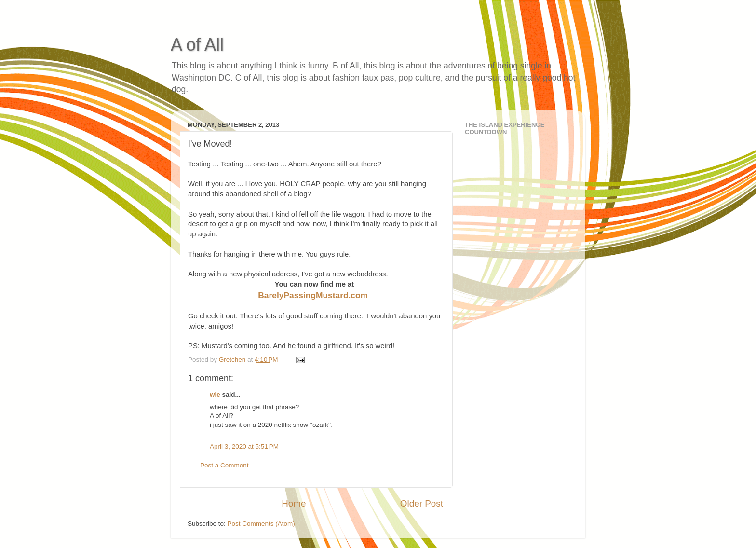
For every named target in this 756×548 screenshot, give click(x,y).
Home (294, 503)
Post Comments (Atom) (261, 524)
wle (215, 394)
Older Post (422, 503)
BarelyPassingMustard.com (313, 295)
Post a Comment (224, 465)
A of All (197, 45)
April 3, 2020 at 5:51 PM (244, 446)
